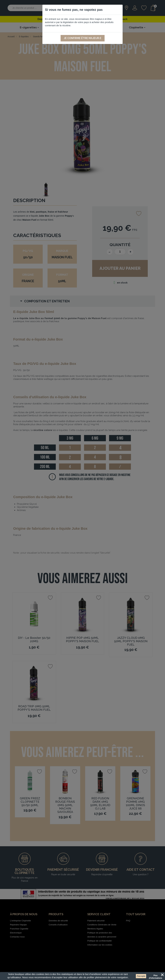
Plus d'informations (156, 976)
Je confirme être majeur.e (83, 38)
